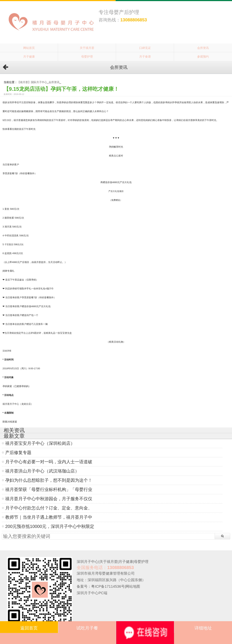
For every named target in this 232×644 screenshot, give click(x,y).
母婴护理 (87, 57)
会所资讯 (203, 48)
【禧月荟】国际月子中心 (32, 82)
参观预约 (203, 57)
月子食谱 (145, 57)
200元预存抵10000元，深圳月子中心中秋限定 (50, 526)
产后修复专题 (18, 452)
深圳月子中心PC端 (92, 593)
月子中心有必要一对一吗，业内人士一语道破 (49, 462)
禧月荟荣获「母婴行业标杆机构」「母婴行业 (49, 489)
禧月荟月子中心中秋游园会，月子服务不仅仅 (49, 499)
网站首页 (29, 48)
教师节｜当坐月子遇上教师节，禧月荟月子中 (49, 517)
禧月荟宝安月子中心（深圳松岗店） (40, 443)
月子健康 (29, 57)
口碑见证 (145, 48)
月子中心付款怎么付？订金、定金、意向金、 (49, 508)
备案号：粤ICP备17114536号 (101, 586)
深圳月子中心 (88, 562)
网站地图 (133, 586)
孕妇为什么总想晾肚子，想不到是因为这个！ (49, 480)
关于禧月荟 (87, 48)
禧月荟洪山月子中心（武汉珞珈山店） (42, 471)
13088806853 (134, 20)
